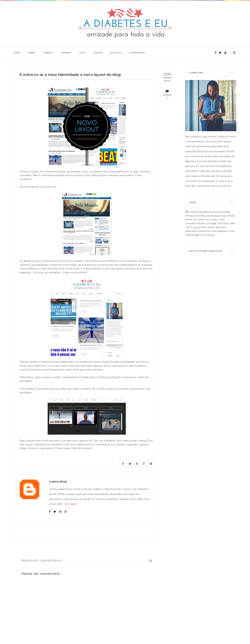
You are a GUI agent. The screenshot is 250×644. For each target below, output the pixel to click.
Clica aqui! (70, 504)
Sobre (32, 53)
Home (17, 53)
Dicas (82, 53)
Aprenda (66, 53)
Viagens (98, 53)
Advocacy (116, 53)
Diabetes (48, 53)
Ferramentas (137, 53)
